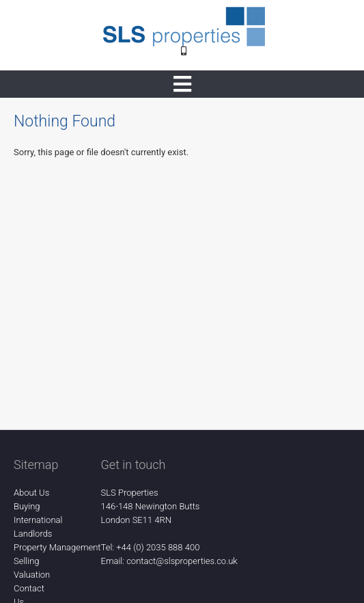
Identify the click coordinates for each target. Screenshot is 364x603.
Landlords (33, 534)
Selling (27, 561)
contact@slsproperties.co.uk (182, 561)
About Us (31, 493)
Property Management (57, 547)
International (38, 520)
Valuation (32, 575)
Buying (27, 506)
